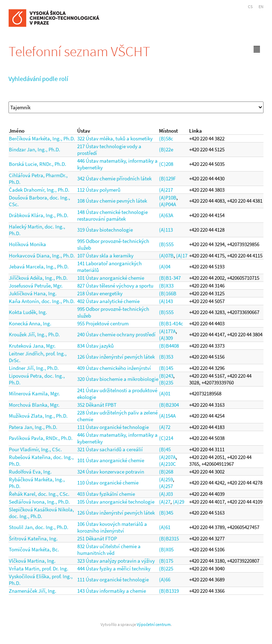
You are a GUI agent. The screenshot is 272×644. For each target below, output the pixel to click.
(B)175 (166, 561)
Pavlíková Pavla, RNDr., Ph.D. (41, 438)
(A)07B (166, 256)
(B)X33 (166, 286)
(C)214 (166, 438)
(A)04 (165, 266)
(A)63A (166, 215)
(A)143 (166, 301)
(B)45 (165, 449)
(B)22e (166, 149)
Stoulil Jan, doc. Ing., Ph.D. (39, 527)
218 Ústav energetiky (100, 293)
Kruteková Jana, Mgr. (32, 346)
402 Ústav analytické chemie (108, 301)
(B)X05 (166, 549)
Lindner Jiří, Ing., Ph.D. (34, 368)
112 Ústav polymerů (99, 190)
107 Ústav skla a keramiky (105, 256)
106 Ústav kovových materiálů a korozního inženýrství (112, 527)
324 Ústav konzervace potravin (111, 472)
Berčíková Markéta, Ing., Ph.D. (42, 138)
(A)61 (165, 527)
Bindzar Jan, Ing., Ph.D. (35, 149)
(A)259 (166, 479)
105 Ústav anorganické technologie (116, 502)
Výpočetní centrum (154, 624)
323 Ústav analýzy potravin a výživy (116, 561)
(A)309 (166, 338)
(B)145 (166, 368)
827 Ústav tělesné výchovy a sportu (115, 286)
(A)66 (165, 579)
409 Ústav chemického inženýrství (114, 368)
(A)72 (165, 427)
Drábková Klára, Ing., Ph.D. (39, 215)
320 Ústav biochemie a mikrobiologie (118, 379)
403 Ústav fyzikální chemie (106, 494)
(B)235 (166, 382)
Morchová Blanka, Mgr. (34, 405)
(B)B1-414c (171, 323)
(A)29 (178, 502)
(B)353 (166, 357)
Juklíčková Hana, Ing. (33, 293)
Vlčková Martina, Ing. (32, 561)
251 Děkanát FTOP (97, 538)
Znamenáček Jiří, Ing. (33, 591)
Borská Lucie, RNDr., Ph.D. (38, 164)
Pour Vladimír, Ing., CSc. (35, 449)
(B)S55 (166, 244)
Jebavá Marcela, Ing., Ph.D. (39, 266)
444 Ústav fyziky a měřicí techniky (114, 568)
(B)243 (166, 376)
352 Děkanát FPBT (97, 405)
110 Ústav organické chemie (108, 483)
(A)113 (166, 230)
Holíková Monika (27, 244)
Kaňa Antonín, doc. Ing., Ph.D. (42, 301)
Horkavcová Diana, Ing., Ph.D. (42, 256)
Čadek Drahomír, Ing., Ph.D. (39, 190)
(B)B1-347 (170, 278)
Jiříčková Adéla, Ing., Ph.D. (38, 278)
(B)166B (168, 293)
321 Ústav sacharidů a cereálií (110, 449)
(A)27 (165, 502)
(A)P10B (168, 198)
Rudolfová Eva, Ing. (30, 472)
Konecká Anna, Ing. (30, 323)
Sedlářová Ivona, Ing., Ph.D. (39, 502)
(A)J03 (166, 494)
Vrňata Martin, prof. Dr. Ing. (39, 568)
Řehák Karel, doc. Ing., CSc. (39, 494)
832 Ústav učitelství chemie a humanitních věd (109, 550)
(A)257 (166, 486)
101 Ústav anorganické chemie (111, 278)
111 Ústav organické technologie (113, 427)
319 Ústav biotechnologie (105, 230)
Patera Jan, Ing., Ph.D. (33, 427)
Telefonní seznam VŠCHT (79, 51)
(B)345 (166, 513)
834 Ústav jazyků (95, 346)
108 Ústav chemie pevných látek (112, 201)
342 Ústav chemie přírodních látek (114, 178)
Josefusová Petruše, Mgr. (36, 286)
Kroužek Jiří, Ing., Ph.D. (34, 334)
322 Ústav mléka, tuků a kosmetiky (115, 138)
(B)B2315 (169, 538)
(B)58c (166, 138)
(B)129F (167, 178)
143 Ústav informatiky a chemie (112, 591)
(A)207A (167, 457)
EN (261, 7)
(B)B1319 (169, 591)
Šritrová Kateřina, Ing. (33, 538)
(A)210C (168, 464)
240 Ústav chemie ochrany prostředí (116, 334)
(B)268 (166, 472)
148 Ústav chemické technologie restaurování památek (112, 215)
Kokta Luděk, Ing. (28, 312)
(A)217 (166, 190)
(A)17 (182, 256)
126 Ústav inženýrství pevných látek (116, 357)
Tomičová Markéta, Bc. (34, 549)
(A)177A (167, 331)
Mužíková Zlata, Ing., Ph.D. (38, 416)
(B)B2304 (169, 405)
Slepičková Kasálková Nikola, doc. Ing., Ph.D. (41, 513)
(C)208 (166, 164)
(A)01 (165, 393)
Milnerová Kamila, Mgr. (34, 393)
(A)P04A (168, 204)
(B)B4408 (169, 346)
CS (250, 7)
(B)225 (166, 568)
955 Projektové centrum (103, 323)
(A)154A (167, 416)
